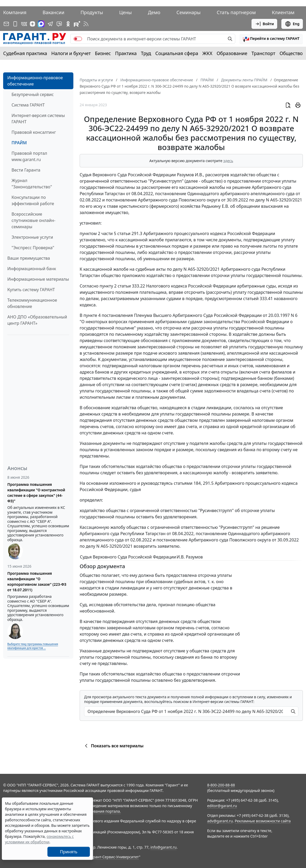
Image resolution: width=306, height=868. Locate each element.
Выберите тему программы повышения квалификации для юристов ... (33, 646)
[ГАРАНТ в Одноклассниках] (68, 24)
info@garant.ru (163, 847)
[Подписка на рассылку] (6, 24)
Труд (146, 53)
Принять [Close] (69, 852)
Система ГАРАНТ (28, 105)
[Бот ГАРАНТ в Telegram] (59, 24)
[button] (271, 39)
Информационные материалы (38, 279)
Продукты (92, 12)
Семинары (189, 12)
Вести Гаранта (26, 170)
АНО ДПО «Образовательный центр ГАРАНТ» (37, 320)
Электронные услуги (32, 237)
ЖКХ (207, 53)
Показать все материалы (113, 746)
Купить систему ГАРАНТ (31, 290)
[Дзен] (32, 24)
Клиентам (283, 12)
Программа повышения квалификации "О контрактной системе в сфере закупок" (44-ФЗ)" (36, 493)
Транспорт (263, 53)
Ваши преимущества (29, 258)
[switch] (78, 39)
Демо (154, 12)
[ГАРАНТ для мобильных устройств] (15, 24)
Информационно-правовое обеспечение (35, 81)
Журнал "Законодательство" (32, 184)
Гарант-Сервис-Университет (114, 857)
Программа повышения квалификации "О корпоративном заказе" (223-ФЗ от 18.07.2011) (37, 582)
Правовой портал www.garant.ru (29, 156)
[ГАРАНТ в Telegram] (50, 24)
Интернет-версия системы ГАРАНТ (38, 119)
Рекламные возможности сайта (263, 821)
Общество (291, 53)
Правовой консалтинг (34, 132)
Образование (232, 53)
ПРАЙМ (19, 143)
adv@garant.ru (220, 821)
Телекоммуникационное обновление (32, 303)
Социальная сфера (177, 53)
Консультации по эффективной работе (33, 200)
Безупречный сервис (33, 94)
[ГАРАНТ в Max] (41, 24)
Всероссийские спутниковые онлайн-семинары (33, 220)
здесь (228, 161)
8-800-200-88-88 (221, 785)
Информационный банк (32, 269)
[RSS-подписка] (86, 24)
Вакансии (53, 12)
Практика (126, 53)
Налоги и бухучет (71, 53)
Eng (292, 24)
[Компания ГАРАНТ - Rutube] (77, 24)
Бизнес (103, 53)
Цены (125, 12)
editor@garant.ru (222, 806)
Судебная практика (25, 53)
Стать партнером (236, 12)
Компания (15, 12)
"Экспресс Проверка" (33, 248)
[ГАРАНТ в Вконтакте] (24, 24)
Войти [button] (264, 24)
